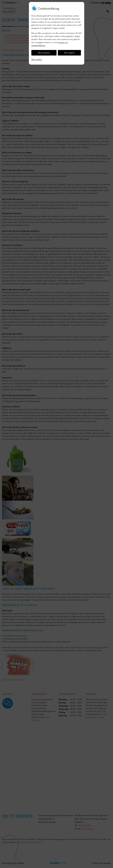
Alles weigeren (69, 53)
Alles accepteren (44, 53)
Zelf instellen (37, 59)
